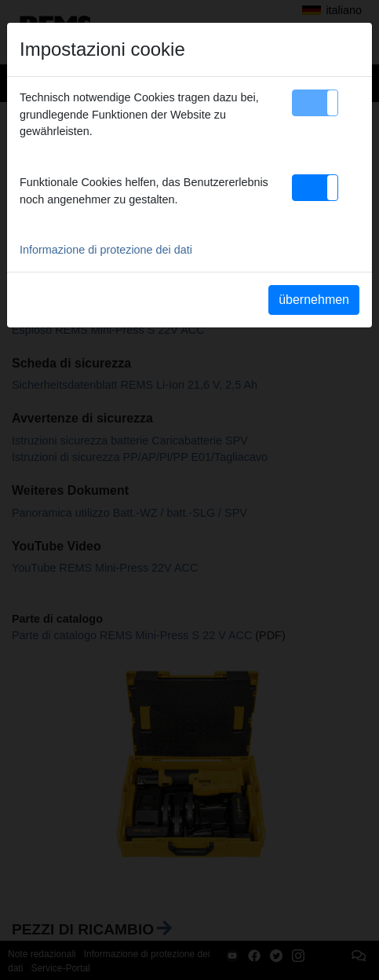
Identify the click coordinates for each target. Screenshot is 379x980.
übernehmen (314, 300)
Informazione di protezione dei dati (106, 250)
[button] (315, 103)
